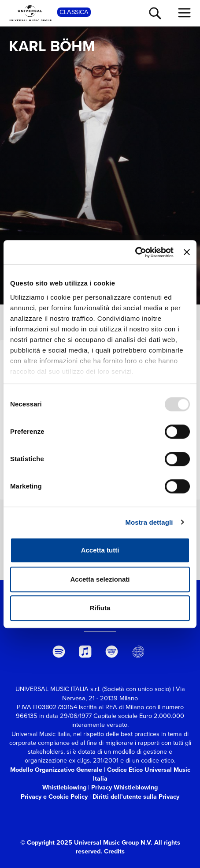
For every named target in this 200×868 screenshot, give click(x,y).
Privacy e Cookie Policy (54, 797)
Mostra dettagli (149, 522)
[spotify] (59, 652)
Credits (114, 851)
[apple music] (85, 652)
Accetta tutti (100, 550)
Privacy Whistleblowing (124, 787)
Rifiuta (100, 608)
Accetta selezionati (100, 579)
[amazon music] (112, 652)
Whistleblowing (64, 787)
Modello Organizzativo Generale (56, 770)
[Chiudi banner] (187, 252)
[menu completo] (185, 13)
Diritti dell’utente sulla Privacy (136, 797)
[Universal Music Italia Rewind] (138, 652)
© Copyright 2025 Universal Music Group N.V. (86, 842)
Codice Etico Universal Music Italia (142, 774)
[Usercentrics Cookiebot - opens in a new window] (135, 252)
